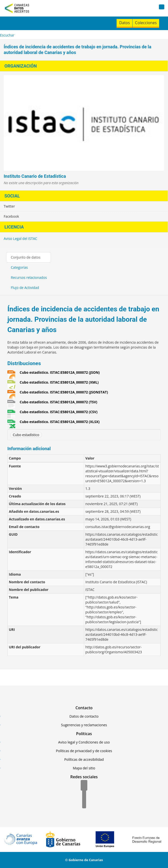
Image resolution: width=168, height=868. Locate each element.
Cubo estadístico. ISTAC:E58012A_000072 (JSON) (60, 372)
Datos (124, 23)
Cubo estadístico (26, 435)
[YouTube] (84, 803)
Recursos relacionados (29, 277)
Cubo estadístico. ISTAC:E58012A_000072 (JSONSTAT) (64, 392)
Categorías (19, 267)
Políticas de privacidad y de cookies (84, 751)
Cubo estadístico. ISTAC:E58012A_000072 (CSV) (59, 412)
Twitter (9, 206)
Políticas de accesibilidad (84, 759)
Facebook (11, 216)
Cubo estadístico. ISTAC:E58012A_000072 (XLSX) (60, 422)
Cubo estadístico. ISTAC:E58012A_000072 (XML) (59, 382)
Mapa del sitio (84, 768)
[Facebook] (84, 786)
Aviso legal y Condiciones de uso (84, 742)
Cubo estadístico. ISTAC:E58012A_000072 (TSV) (58, 402)
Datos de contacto (84, 716)
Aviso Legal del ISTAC (20, 239)
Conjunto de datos (26, 257)
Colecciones (146, 23)
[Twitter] (84, 795)
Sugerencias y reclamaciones (84, 725)
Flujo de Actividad (25, 288)
